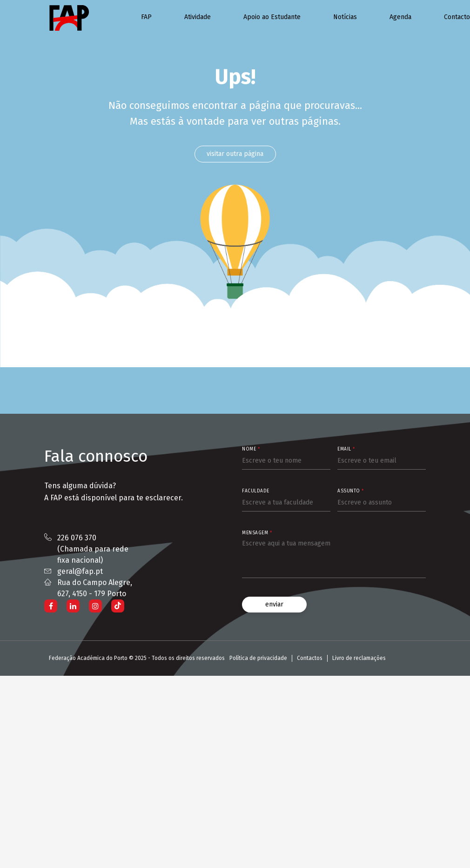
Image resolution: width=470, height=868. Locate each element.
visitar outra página (235, 154)
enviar (274, 604)
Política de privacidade (258, 658)
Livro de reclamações (359, 658)
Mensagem (257, 533)
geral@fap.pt (80, 571)
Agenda (400, 17)
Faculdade (256, 491)
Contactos (310, 658)
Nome (251, 449)
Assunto (351, 491)
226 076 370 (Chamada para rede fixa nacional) (93, 549)
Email (346, 449)
